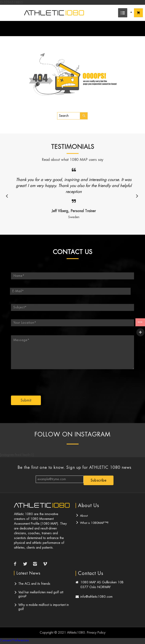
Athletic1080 (76, 633)
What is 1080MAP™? (94, 523)
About (84, 516)
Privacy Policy (96, 633)
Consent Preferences (14, 640)
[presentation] (95, 380)
